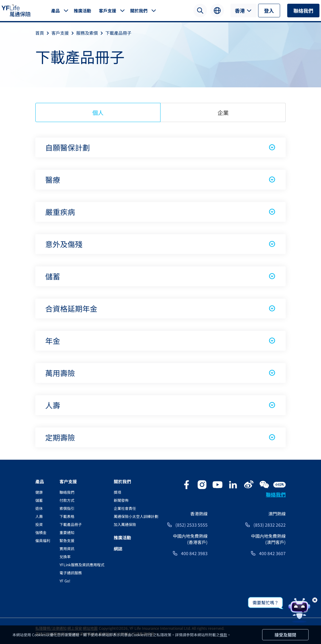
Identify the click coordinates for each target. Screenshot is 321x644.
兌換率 (65, 556)
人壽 (160, 405)
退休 (39, 508)
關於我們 (139, 11)
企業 (223, 112)
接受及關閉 (285, 635)
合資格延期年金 (160, 308)
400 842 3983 (194, 553)
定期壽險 (160, 437)
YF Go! (65, 581)
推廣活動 (82, 11)
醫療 (160, 180)
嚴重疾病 (160, 212)
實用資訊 (67, 548)
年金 (160, 341)
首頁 (43, 33)
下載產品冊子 (118, 33)
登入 (269, 11)
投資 (39, 524)
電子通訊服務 (71, 573)
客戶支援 (108, 11)
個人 (98, 112)
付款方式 (67, 500)
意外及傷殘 (160, 244)
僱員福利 (43, 540)
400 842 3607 (272, 553)
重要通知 (67, 532)
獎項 (117, 492)
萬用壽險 (160, 373)
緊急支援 (67, 540)
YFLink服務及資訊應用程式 (82, 565)
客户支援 (68, 481)
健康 (39, 492)
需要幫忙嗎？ (266, 602)
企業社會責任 (125, 508)
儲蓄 (160, 276)
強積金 (41, 532)
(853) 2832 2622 (270, 525)
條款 (223, 635)
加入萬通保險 (125, 524)
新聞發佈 (121, 500)
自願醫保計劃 (160, 147)
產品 (55, 11)
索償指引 (67, 508)
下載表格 (67, 516)
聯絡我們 (303, 11)
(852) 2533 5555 (191, 525)
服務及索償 (91, 33)
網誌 (118, 549)
